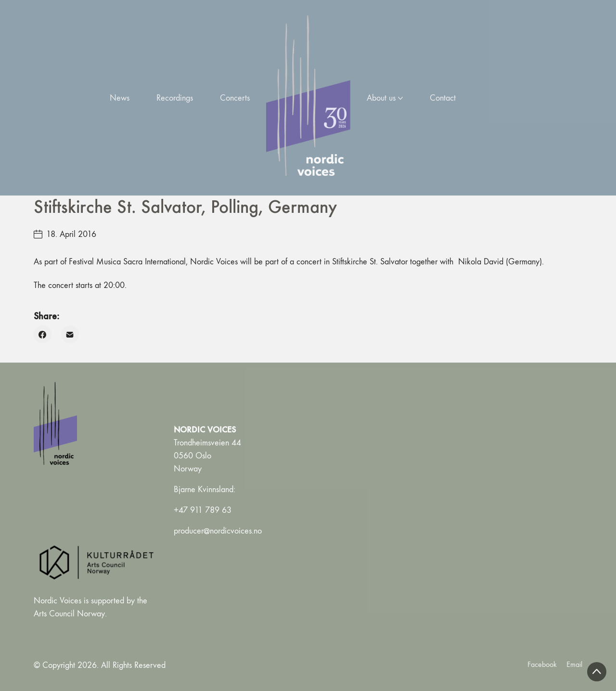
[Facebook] (43, 334)
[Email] (70, 334)
